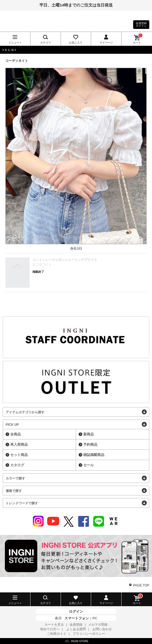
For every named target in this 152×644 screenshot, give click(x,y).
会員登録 (76, 625)
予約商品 (90, 445)
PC (95, 618)
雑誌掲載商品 (94, 455)
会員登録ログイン (141, 24)
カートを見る (54, 625)
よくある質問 (76, 629)
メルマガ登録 (98, 625)
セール (89, 465)
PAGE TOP (141, 585)
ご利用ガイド (57, 634)
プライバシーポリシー (89, 634)
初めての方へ (50, 629)
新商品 (89, 434)
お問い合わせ (102, 629)
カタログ (17, 465)
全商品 (15, 434)
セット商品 (19, 455)
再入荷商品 (19, 445)
